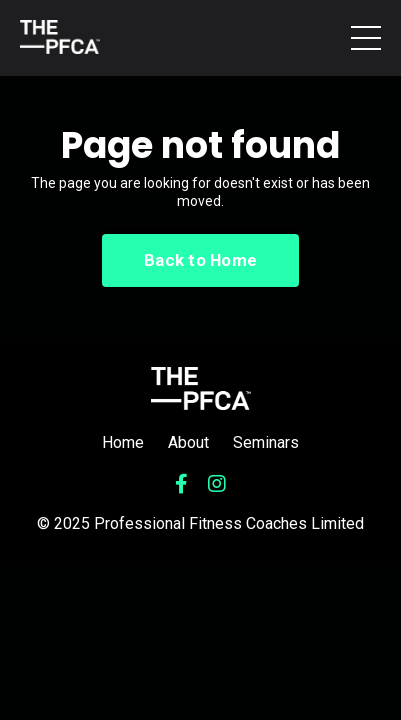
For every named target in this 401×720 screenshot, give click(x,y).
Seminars (266, 442)
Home (123, 442)
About (188, 442)
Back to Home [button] (200, 260)
